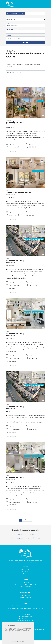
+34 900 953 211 (28, 622)
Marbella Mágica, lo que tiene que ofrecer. (26, 610)
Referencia (9, 35)
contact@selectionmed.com (26, 624)
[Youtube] (21, 638)
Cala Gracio (21, 538)
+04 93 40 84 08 (27, 621)
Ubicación (8, 11)
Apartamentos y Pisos (17, 542)
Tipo (7, 17)
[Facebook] (27, 638)
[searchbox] (26, 13)
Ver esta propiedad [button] (12, 152)
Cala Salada (30, 538)
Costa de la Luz (25, 575)
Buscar (25, 43)
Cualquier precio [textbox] (12, 26)
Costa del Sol (25, 573)
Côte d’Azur (26, 586)
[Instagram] (24, 638)
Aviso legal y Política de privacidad (33, 633)
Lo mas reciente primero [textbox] (14, 72)
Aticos (28, 542)
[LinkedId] (30, 638)
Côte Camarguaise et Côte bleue (25, 588)
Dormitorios (9, 29)
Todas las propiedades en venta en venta (18, 78)
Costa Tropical (25, 577)
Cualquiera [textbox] (10, 32)
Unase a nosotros (26, 601)
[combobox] (26, 13)
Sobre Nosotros (25, 599)
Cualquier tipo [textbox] (11, 19)
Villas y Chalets (36, 542)
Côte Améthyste (26, 590)
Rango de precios (11, 23)
